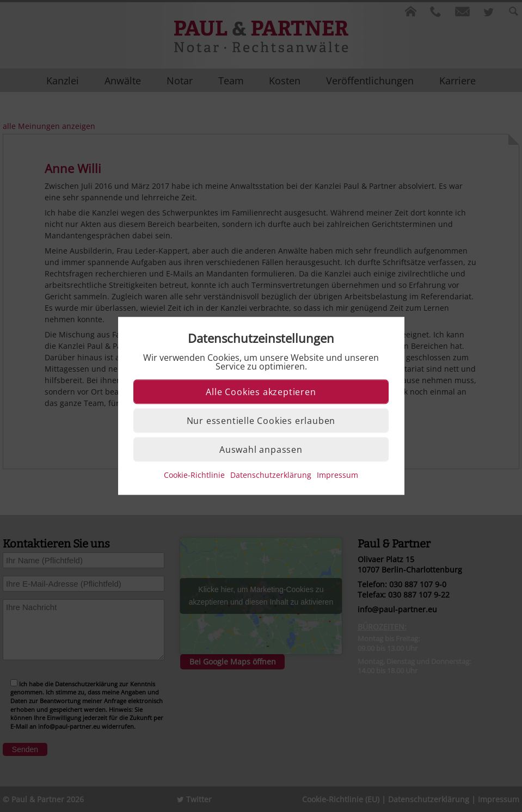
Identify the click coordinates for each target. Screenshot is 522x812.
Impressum (337, 475)
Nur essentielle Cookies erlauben (261, 421)
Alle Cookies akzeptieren (261, 392)
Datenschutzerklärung (271, 475)
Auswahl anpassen (261, 450)
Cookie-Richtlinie (194, 475)
